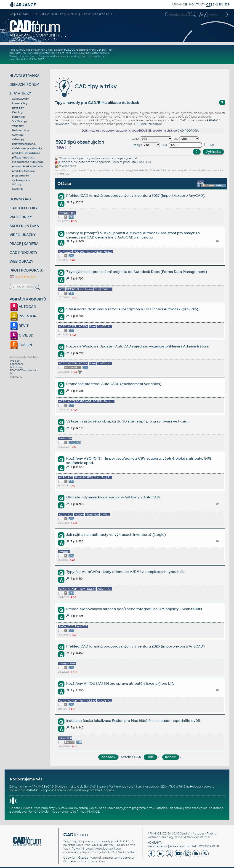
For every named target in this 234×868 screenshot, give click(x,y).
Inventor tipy (20, 103)
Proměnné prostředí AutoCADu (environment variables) (114, 384)
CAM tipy (18, 135)
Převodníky (74, 56)
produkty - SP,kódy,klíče (26, 153)
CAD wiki (18, 189)
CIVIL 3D (21, 335)
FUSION (21, 345)
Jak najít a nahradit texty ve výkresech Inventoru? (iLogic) (116, 535)
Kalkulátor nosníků (98, 53)
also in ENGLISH (22, 277)
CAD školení (43, 812)
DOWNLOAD (20, 199)
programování (21, 176)
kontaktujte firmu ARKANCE (80, 812)
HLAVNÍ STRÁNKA (25, 76)
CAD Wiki (64, 174)
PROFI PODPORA (24, 270)
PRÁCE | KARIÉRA (24, 244)
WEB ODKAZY (21, 261)
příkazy (100, 56)
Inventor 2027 (48, 53)
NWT (73, 166)
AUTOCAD (23, 307)
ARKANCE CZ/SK (159, 834)
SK (215, 4)
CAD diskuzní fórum (148, 124)
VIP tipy (17, 184)
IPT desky (16, 367)
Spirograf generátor (22, 56)
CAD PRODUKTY (24, 253)
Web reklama (99, 858)
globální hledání (140, 170)
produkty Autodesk (24, 171)
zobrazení (16, 364)
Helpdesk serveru (202, 787)
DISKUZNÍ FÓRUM (24, 84)
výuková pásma (21, 180)
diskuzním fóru (112, 170)
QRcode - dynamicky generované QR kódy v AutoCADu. (114, 497)
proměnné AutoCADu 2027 (27, 59)
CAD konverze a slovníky (27, 148)
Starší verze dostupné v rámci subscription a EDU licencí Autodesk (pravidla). (133, 309)
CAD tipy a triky (86, 86)
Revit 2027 (72, 53)
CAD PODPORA (188, 131)
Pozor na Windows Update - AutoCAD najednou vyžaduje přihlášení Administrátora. (138, 346)
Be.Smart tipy (20, 130)
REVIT (19, 326)
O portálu (130, 852)
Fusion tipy (19, 117)
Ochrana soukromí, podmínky (84, 861)
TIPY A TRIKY (20, 93)
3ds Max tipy (20, 121)
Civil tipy (17, 112)
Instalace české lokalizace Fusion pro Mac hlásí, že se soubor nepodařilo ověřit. (134, 721)
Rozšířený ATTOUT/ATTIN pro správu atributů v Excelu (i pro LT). (120, 683)
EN (221, 4)
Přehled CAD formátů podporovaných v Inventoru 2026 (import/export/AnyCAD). (136, 646)
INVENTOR (23, 316)
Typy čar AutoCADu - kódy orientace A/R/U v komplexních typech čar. (126, 572)
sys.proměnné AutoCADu (27, 162)
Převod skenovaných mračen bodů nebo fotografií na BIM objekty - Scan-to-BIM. (134, 609)
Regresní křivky (47, 56)
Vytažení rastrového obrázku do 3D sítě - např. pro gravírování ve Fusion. (128, 421)
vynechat (131, 158)
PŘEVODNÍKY (21, 217)
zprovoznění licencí (24, 144)
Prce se (15, 361)
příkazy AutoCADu (23, 158)
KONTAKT (196, 4)
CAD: (135, 139)
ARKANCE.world (162, 170)
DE (227, 4)
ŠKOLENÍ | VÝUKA (24, 226)
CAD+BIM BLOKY (24, 208)
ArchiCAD (16, 377)
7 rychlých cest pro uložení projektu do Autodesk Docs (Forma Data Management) (137, 272)
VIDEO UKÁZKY (23, 235)
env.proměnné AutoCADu (28, 166)
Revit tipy (18, 108)
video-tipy (18, 139)
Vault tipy (18, 126)
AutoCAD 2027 (24, 53)
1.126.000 (69, 50)
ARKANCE (179, 4)
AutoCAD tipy (20, 99)
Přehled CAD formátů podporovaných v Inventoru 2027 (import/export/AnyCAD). (136, 196)
